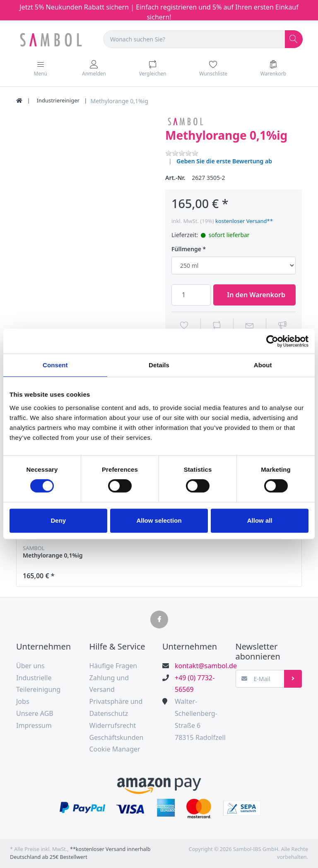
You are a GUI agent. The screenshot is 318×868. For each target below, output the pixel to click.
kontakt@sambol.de (201, 666)
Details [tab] (159, 365)
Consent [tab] (55, 365)
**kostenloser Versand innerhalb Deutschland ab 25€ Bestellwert (80, 853)
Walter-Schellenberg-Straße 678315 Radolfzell (200, 719)
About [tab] (263, 365)
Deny (58, 520)
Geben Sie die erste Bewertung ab (224, 161)
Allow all (260, 520)
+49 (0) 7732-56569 (195, 684)
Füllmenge (186, 249)
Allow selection (159, 520)
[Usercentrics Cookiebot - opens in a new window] (272, 341)
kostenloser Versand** (244, 221)
